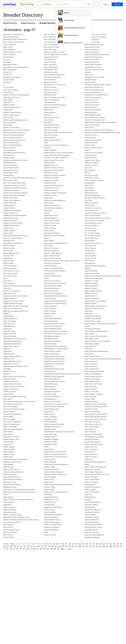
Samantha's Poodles (51, 180)
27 (94, 544)
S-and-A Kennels (50, 299)
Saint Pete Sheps (9, 419)
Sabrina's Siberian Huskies (13, 145)
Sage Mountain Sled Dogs (12, 341)
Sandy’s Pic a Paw (91, 135)
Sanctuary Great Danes (52, 281)
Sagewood (7, 374)
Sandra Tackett (49, 490)
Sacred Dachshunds (10, 165)
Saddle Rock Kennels (10, 218)
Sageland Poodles (10, 334)
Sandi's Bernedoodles (52, 409)
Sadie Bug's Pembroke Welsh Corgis (16, 236)
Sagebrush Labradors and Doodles (15, 296)
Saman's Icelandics (51, 150)
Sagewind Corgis (9, 371)
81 (37, 549)
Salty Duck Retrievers (51, 117)
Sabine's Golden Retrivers (13, 112)
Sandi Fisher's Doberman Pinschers (56, 404)
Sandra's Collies (50, 467)
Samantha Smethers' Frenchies (55, 175)
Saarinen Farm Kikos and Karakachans (16, 95)
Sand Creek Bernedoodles (53, 326)
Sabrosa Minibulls (9, 148)
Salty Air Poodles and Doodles (55, 97)
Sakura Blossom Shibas (11, 437)
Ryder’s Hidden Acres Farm (13, 52)
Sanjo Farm (88, 168)
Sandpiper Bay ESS (51, 437)
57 (76, 546)
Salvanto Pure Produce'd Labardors (56, 145)
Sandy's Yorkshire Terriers (94, 148)
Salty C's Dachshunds (52, 100)
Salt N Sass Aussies (51, 72)
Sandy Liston (89, 75)
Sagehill (6, 314)
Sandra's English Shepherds (54, 472)
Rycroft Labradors (10, 45)
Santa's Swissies (90, 248)
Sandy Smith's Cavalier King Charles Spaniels (100, 122)
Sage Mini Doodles (10, 336)
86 (55, 549)
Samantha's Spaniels (51, 190)
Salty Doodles (49, 110)
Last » (70, 549)
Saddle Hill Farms (9, 208)
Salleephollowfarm (10, 487)
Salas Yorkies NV (9, 449)
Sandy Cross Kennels (92, 60)
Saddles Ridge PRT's (11, 221)
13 (47, 544)
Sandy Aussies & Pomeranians (95, 37)
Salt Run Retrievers (51, 82)
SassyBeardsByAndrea (92, 537)
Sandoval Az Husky (50, 434)
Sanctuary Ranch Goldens (53, 286)
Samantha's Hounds (51, 173)
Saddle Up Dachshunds (11, 226)
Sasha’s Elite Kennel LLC (93, 487)
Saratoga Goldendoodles (94, 434)
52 (59, 546)
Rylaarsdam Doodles (10, 65)
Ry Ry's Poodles (9, 80)
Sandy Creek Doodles (92, 47)
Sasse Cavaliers (90, 515)
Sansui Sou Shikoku (91, 203)
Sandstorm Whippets (51, 530)
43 (28, 546)
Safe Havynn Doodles (11, 273)
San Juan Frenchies (91, 175)
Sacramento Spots (10, 163)
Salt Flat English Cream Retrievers (56, 55)
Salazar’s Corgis (9, 454)
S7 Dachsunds (8, 92)
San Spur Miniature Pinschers (95, 198)
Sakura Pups (8, 444)
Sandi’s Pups (48, 412)
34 (118, 544)
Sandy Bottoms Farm (92, 39)
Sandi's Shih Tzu (50, 414)
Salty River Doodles (51, 135)
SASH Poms (89, 495)
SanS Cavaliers (90, 190)
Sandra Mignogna (50, 462)
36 (4, 546)
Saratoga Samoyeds (92, 439)
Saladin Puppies (9, 447)
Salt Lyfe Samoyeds (51, 67)
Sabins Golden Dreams (11, 115)
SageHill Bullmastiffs (11, 319)
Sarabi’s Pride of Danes (93, 321)
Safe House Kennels (10, 276)
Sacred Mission (9, 175)
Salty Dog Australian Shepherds (55, 105)
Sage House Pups (9, 331)
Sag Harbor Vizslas (10, 379)
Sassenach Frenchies (92, 517)
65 (104, 546)
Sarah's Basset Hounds (93, 356)
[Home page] (10, 4)
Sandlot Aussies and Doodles (54, 424)
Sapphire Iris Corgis (92, 281)
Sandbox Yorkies (50, 314)
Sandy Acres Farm (50, 535)
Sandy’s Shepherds (91, 143)
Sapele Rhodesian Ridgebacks (95, 266)
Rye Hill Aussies (9, 57)
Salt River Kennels (50, 80)
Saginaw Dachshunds (11, 381)
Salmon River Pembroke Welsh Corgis (16, 517)
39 (15, 546)
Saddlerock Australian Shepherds (15, 216)
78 (27, 549)
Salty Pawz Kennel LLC (52, 127)
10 (38, 544)
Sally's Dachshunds (10, 510)
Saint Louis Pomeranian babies (14, 409)
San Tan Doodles (91, 231)
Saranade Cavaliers (91, 402)
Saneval (87, 150)
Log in (106, 4)
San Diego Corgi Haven (52, 392)
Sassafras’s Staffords (92, 512)
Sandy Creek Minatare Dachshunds (97, 55)
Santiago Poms (90, 253)
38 (11, 546)
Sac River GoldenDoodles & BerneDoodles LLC (20, 178)
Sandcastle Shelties (51, 321)
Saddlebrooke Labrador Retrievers (15, 188)
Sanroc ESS (89, 185)
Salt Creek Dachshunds (52, 39)
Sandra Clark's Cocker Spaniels (55, 452)
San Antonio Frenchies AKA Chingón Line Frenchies (62, 261)
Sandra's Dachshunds (51, 469)
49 (49, 546)
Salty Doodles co (50, 112)
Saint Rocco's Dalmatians (12, 422)
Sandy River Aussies (92, 100)
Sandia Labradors (50, 389)
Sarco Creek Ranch (91, 449)
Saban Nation (8, 100)
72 (7, 549)
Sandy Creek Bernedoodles (94, 45)
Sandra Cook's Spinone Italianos (55, 454)
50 (53, 546)
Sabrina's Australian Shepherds (14, 133)
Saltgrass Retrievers (51, 57)
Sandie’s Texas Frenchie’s (53, 402)
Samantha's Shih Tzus (52, 188)
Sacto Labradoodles (10, 180)
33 (114, 544)
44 (32, 546)
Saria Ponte (89, 459)
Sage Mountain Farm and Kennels (15, 339)
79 (31, 549)
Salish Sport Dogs (10, 482)
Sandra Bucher (49, 449)
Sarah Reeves (89, 354)
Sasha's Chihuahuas (92, 482)
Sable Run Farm (9, 117)
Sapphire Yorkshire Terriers (94, 309)
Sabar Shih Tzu (9, 102)
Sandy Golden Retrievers (93, 65)
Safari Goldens (9, 263)
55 (70, 546)
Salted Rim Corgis (50, 50)
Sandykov (88, 72)
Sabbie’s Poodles (9, 105)
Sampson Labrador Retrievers (54, 236)
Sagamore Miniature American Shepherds (18, 286)
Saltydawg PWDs (50, 102)
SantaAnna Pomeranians (93, 208)
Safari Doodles (9, 261)
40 (18, 546)
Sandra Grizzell (49, 459)
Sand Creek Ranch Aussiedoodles (56, 331)
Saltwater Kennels (50, 95)
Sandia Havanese (50, 386)
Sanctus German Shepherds (54, 293)
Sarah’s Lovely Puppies (92, 379)
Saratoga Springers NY (93, 442)
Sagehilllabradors (9, 326)
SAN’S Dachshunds (91, 193)
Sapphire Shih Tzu (91, 296)
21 (73, 544)
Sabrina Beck (8, 125)
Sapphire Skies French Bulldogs (95, 301)
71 (4, 549)
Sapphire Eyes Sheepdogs (94, 278)
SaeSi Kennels (8, 258)
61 (90, 546)
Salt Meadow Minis (51, 70)
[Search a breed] (73, 4)
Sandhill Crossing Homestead (54, 361)
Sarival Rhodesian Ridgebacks (95, 462)
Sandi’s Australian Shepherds (54, 407)
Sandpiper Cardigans (51, 439)
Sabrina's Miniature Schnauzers (14, 140)
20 (70, 544)
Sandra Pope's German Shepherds (56, 464)
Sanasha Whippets (51, 266)
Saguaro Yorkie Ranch (11, 389)
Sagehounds (8, 329)
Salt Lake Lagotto (50, 60)
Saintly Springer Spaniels (12, 414)
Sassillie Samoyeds (91, 530)
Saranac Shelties (90, 397)
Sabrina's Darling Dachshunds (14, 135)
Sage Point (7, 349)
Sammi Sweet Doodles (52, 221)
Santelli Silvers (90, 251)
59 (83, 546)
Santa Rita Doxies (91, 238)
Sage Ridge (7, 351)
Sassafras (88, 500)
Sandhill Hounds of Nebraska (54, 364)
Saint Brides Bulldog (10, 407)
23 (80, 544)
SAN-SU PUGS (90, 206)
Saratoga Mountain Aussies (94, 437)
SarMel (87, 464)
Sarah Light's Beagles (92, 344)
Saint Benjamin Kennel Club (13, 404)
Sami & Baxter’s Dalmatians (53, 208)
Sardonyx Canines (91, 454)
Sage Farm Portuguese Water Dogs (16, 311)
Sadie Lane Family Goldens (13, 238)
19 (66, 544)
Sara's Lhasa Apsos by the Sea (95, 419)
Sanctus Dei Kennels (51, 291)
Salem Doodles (8, 467)
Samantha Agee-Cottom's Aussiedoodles (59, 153)
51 (56, 546)
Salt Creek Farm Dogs (52, 47)
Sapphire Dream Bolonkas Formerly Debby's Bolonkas (103, 276)
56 (73, 546)
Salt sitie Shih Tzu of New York (55, 85)
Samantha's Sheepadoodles (54, 185)
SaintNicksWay (8, 417)
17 (60, 544)
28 (97, 544)
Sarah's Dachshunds (92, 369)
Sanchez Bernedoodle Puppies (55, 271)
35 (121, 544)
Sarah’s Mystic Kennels (92, 381)
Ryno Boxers (8, 75)
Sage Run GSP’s (9, 359)
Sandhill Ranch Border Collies (54, 369)
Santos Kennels (90, 261)
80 (34, 549)
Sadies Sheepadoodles (11, 253)
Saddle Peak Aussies (10, 213)
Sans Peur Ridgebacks (92, 195)
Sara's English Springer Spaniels (96, 414)
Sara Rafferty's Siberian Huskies (96, 407)
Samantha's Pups (50, 183)
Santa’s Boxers (90, 241)
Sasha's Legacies (91, 490)
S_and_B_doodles (50, 309)
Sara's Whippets (90, 432)
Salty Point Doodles (51, 130)
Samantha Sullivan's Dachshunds (55, 193)
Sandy (46, 532)
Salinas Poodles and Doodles (13, 472)
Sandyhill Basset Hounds (93, 67)
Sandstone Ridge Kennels (53, 525)
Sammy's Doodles (50, 226)
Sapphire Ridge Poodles (93, 291)
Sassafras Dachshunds (93, 502)
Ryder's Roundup (9, 55)
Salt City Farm (8, 535)
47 (42, 546)
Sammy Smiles (49, 231)
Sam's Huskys (49, 246)
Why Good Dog (27, 4)
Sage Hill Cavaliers (10, 321)
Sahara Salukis (8, 394)
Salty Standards (50, 138)
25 (87, 544)
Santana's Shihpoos (92, 226)
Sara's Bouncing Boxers (93, 412)
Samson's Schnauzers (51, 248)
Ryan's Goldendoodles (11, 37)
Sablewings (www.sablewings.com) (16, 120)
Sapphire (88, 268)
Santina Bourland (91, 256)
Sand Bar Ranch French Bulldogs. (55, 304)
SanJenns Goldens (91, 165)
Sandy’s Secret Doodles (93, 140)
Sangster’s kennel (91, 158)
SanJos (87, 173)
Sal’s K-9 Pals (8, 527)
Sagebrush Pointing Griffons (14, 301)
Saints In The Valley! (10, 427)
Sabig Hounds (8, 110)
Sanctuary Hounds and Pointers (55, 283)
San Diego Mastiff (51, 399)
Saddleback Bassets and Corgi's (15, 185)
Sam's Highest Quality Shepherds (56, 243)
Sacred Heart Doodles (11, 168)
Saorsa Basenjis (90, 263)
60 (87, 546)
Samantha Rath (49, 163)
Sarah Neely (89, 349)
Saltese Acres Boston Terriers (54, 52)
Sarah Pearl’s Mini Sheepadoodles (96, 351)
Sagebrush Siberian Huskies (13, 304)
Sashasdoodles (90, 485)
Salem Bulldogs (9, 464)
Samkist (47, 213)
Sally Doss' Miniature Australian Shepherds (18, 500)
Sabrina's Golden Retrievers (13, 138)
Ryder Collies (8, 47)
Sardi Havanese (90, 452)
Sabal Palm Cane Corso (12, 97)
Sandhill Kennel (49, 366)
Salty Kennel (48, 122)
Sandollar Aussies (50, 429)
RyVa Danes (7, 82)
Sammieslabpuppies (51, 218)
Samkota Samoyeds (51, 216)
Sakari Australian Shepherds (13, 429)
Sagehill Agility (9, 316)
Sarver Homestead (91, 477)
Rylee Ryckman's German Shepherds (16, 67)
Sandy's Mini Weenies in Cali (95, 120)
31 (107, 544)
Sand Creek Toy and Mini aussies (56, 334)
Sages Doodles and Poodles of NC (16, 366)
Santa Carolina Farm (92, 211)
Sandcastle (48, 316)
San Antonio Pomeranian (53, 263)
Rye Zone (7, 60)
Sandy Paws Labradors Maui (94, 90)
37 (8, 546)
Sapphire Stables (91, 304)
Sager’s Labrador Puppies (12, 356)
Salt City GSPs (9, 537)
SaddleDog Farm (9, 206)
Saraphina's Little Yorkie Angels (96, 404)
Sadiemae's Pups (9, 241)
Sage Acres (7, 288)
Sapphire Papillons (91, 286)
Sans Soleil (88, 200)
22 (76, 544)
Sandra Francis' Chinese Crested (56, 457)
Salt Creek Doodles (51, 42)
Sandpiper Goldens (51, 442)
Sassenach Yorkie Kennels (93, 525)
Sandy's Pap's (89, 127)
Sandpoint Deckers (51, 444)
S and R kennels (49, 505)
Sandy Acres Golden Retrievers (96, 34)
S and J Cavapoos (50, 417)
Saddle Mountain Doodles (12, 211)
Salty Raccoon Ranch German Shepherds (58, 133)
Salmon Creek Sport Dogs (12, 515)
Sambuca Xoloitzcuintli (52, 206)
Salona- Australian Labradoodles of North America (21, 520)
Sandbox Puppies (50, 311)
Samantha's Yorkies (51, 195)
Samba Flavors (49, 203)
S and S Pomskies (50, 512)
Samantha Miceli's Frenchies (54, 160)
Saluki (46, 143)
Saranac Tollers (90, 399)
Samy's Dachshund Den (52, 256)
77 (24, 549)
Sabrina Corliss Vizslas (11, 127)
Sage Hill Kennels (9, 324)
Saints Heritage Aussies (12, 424)
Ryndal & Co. (8, 72)
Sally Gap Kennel (9, 502)
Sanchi (46, 278)
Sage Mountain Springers (12, 344)
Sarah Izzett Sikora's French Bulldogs (97, 341)
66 (107, 546)
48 (46, 546)
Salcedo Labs (8, 457)
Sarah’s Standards (91, 389)
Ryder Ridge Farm (9, 50)
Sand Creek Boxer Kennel (53, 329)
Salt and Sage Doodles (11, 530)
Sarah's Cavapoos (91, 361)
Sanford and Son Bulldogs (94, 153)
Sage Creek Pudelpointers (13, 309)
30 (104, 544)
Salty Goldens (49, 120)
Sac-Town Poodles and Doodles (15, 183)
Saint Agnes (8, 399)
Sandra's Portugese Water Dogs (55, 474)
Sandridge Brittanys (51, 497)
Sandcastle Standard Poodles (54, 324)
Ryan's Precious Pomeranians (14, 42)
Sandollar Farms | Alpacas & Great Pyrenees (59, 432)
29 (101, 544)
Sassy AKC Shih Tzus (92, 532)
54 (66, 546)
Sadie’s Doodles (9, 248)
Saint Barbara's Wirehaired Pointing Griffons (19, 402)
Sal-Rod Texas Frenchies (12, 522)
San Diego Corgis (50, 394)
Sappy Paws (89, 314)
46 (39, 546)
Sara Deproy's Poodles (93, 329)
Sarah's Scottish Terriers (93, 384)
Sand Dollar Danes (50, 344)
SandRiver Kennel (50, 502)
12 (44, 544)
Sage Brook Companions (12, 291)
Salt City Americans (10, 532)
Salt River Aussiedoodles (53, 77)
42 (25, 546)
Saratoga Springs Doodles (94, 444)
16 (57, 544)
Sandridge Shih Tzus (51, 500)
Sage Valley (7, 369)
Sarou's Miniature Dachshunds (95, 467)
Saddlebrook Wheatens (12, 190)
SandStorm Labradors (52, 527)
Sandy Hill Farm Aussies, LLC (94, 70)
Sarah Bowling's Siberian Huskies (96, 331)
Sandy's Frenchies (91, 107)
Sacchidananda (9, 155)
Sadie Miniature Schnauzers (13, 243)
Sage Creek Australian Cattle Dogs (16, 306)
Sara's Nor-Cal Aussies (93, 422)
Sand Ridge (48, 495)
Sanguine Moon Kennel (92, 160)
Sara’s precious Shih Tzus (93, 424)
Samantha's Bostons (51, 165)
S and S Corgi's (49, 510)
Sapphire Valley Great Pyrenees (96, 306)
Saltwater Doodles (51, 92)
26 (90, 544)
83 (44, 549)
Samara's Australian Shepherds (55, 200)
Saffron (6, 278)
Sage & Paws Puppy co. (12, 346)
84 (48, 549)
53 (63, 546)
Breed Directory (10, 23)
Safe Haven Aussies (10, 268)
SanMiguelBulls (90, 183)
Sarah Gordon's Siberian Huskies (96, 336)
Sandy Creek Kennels (92, 50)
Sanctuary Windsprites (52, 288)
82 (41, 549)
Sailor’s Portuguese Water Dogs (15, 397)
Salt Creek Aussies (51, 37)
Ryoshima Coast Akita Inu (12, 77)
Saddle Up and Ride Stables (13, 223)
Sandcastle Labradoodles (53, 319)
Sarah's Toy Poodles (92, 392)
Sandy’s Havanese (91, 112)
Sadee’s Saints (8, 233)
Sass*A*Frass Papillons (92, 510)
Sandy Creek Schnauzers (93, 57)
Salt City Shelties (50, 34)
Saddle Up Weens (9, 231)
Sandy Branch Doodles (92, 42)
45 (35, 546)
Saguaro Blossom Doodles (12, 384)
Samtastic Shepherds (52, 251)
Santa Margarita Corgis (93, 223)
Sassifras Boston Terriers (93, 527)
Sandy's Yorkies (90, 145)
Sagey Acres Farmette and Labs (14, 376)
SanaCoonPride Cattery (53, 258)
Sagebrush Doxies (10, 293)
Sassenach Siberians (92, 522)
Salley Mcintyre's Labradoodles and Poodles (19, 490)
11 (41, 544)
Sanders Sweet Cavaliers (53, 351)
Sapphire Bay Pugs (91, 271)
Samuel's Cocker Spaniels (53, 253)
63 (97, 546)
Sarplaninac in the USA (93, 469)
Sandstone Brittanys (51, 517)
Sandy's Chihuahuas (92, 102)
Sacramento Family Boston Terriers (16, 160)
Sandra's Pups (49, 479)
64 (100, 546)
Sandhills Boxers (50, 371)
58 (80, 546)
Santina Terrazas (91, 258)
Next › (63, 549)
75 (17, 549)
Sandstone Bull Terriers (52, 520)
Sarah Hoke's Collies (92, 339)
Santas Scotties (90, 246)
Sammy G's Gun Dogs (52, 223)
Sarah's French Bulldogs (93, 374)
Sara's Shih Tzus (90, 429)
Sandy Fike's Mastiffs (92, 62)
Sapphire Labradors (91, 283)
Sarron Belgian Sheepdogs (94, 472)
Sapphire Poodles (91, 288)
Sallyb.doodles (8, 497)
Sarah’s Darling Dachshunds (94, 371)
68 (114, 546)
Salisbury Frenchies (10, 474)
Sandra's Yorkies (50, 487)
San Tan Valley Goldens (93, 236)
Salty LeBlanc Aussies (51, 125)
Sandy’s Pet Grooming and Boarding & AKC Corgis (102, 133)
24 (83, 544)
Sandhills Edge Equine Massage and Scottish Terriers (63, 374)
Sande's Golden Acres (52, 354)
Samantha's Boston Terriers (54, 168)
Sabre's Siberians (9, 122)
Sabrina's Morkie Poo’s (11, 143)
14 (51, 544)
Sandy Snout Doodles (92, 125)
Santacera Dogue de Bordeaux (95, 213)
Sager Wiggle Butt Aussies (13, 361)
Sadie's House (8, 251)
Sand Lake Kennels (50, 422)
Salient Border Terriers (11, 469)
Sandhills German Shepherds (54, 376)
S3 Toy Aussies (9, 87)
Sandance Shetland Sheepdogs (55, 301)
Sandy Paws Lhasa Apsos (93, 92)
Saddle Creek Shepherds (12, 200)
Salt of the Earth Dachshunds (54, 75)
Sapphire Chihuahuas (92, 273)
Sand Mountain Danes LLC (53, 427)
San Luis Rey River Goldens (94, 180)
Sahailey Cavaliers (10, 392)
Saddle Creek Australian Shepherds (16, 193)
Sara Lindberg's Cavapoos (94, 394)
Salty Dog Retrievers (51, 107)
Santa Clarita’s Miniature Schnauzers (98, 218)
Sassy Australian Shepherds (94, 535)
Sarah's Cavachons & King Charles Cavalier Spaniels (103, 359)
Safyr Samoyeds (9, 283)
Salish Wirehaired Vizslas (12, 485)
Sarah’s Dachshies (91, 366)
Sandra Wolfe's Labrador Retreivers (56, 492)
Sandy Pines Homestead (93, 97)
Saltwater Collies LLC (52, 90)
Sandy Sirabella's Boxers (93, 115)
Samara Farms (49, 198)
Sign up (117, 4)
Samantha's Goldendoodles (54, 170)
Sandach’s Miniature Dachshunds (56, 296)
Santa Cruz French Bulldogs (94, 221)
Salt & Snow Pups (50, 87)
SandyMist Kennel (91, 80)
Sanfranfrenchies (91, 155)
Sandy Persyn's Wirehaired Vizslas (96, 95)
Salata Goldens (9, 452)
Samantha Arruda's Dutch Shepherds (57, 155)
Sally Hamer (7, 505)
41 (22, 546)
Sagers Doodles (9, 354)
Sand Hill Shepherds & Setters (55, 381)
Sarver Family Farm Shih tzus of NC (97, 474)
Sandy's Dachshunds (92, 105)
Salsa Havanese (9, 525)
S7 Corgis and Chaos (11, 90)
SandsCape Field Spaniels (53, 507)
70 (121, 546)
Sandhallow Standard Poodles (55, 356)
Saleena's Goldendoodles (12, 462)
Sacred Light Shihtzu (11, 173)
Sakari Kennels (8, 432)
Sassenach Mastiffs (92, 520)
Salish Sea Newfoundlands (13, 479)
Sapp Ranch (89, 311)
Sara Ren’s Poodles (91, 409)
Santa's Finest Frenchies (93, 243)
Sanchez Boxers (49, 273)
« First (6, 544)
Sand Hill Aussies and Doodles (54, 359)
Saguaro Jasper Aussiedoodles (14, 386)
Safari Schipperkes (10, 266)
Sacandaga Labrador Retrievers (14, 153)
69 (118, 546)
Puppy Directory (28, 23)
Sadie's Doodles (9, 246)
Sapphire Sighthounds (92, 299)
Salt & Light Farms (50, 65)
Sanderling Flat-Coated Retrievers (56, 349)
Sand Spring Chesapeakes (53, 515)
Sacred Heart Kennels (11, 170)
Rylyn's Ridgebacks (10, 70)
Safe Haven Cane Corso (12, 271)
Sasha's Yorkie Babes (92, 492)
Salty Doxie (48, 115)
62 (94, 546)
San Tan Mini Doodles (92, 233)
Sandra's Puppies (50, 477)
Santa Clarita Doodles (92, 216)
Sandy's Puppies (90, 138)
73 (11, 549)
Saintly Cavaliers (9, 412)
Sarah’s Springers (91, 386)
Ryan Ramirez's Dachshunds (13, 34)
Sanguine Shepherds (92, 163)
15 (54, 544)
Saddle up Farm (9, 228)
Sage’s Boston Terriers (11, 364)
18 (63, 544)
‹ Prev (12, 544)
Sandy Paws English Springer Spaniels (98, 85)
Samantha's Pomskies (52, 178)
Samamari (47, 148)
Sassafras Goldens (91, 505)
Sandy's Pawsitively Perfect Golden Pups (99, 130)
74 (14, 549)
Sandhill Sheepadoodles (52, 379)
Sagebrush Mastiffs (10, 299)
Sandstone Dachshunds (52, 522)
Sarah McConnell (91, 346)
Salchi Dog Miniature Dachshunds (15, 459)
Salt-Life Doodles (50, 62)
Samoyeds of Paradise (52, 233)
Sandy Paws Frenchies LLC (94, 87)
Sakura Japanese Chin (11, 439)
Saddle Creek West (10, 203)
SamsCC (47, 238)
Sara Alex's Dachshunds (93, 316)
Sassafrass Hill (90, 507)
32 (111, 544)
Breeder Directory (48, 23)
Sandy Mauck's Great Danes (95, 77)
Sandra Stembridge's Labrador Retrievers (58, 485)
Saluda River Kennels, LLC (53, 140)
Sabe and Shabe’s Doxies (12, 107)
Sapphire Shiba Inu (91, 293)
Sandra (46, 447)
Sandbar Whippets (51, 306)
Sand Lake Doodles (51, 419)
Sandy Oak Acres (91, 82)
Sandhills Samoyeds (51, 384)
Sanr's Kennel (89, 188)
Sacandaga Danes (10, 150)
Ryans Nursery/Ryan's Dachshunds (15, 39)
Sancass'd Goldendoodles (53, 268)
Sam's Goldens (49, 241)
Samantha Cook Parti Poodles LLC (56, 158)
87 (59, 549)
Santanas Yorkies (91, 228)
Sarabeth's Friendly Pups (93, 319)
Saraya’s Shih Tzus (91, 447)
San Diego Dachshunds (52, 397)
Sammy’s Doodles (50, 228)
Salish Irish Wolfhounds (11, 477)
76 (21, 549)
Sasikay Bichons (90, 497)
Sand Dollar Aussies (51, 339)
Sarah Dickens (89, 334)
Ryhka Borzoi (8, 62)
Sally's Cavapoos (9, 507)
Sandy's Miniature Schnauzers (95, 117)
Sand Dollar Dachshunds (52, 341)
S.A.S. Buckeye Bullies (92, 479)
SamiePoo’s (48, 211)
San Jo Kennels (90, 170)
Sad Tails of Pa (9, 256)
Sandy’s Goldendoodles (93, 110)
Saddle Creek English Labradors (14, 195)
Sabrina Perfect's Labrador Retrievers (17, 130)
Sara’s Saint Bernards (92, 427)
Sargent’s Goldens (91, 457)
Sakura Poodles (9, 442)
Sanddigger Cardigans (52, 336)
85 (52, 549)
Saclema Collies (9, 158)
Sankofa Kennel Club (92, 178)
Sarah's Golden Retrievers (94, 376)
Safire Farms (8, 281)
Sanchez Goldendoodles (53, 276)
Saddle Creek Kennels (11, 198)
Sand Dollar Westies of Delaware (55, 346)
